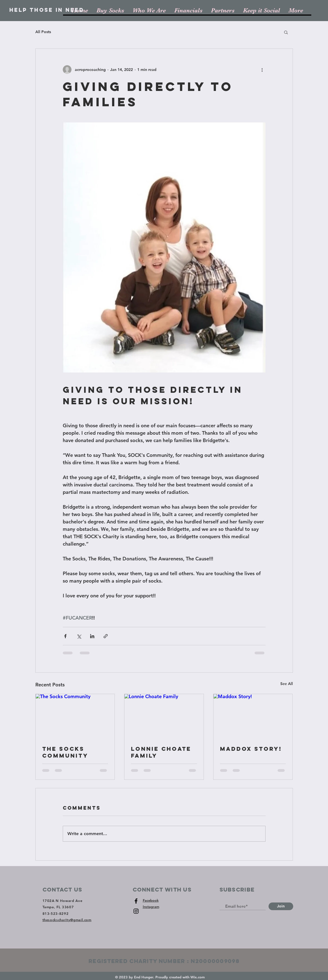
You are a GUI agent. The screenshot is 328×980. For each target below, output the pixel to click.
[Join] (281, 906)
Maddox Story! (251, 749)
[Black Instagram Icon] (136, 911)
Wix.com (198, 977)
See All (287, 684)
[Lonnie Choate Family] (164, 716)
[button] (286, 32)
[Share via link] (106, 636)
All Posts (43, 32)
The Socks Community (65, 752)
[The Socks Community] (75, 716)
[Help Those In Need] (47, 10)
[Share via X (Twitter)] (79, 636)
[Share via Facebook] (65, 636)
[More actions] (262, 70)
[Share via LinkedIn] (92, 636)
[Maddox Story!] (253, 716)
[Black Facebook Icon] (136, 901)
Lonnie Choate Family (161, 752)
